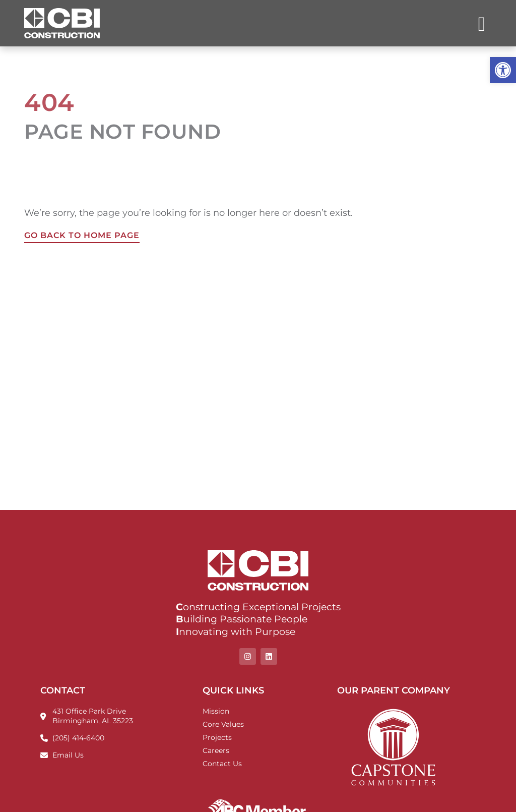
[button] (503, 70)
